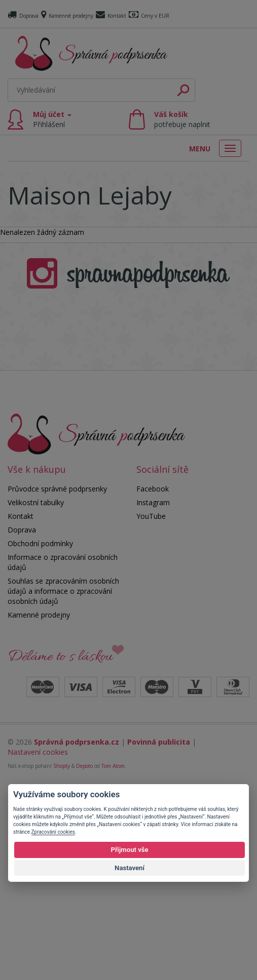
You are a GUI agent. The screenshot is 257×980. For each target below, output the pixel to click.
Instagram (153, 695)
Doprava (23, 16)
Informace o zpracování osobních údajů (63, 755)
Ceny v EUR (149, 16)
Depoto (84, 959)
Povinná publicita (159, 935)
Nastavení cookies (38, 945)
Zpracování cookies (53, 832)
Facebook (153, 682)
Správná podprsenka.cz (77, 935)
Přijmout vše (129, 850)
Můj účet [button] (52, 119)
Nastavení (130, 868)
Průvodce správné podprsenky (57, 682)
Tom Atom (113, 959)
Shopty (62, 959)
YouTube (151, 709)
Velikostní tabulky (36, 695)
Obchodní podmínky (40, 736)
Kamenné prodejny (67, 16)
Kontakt (111, 16)
